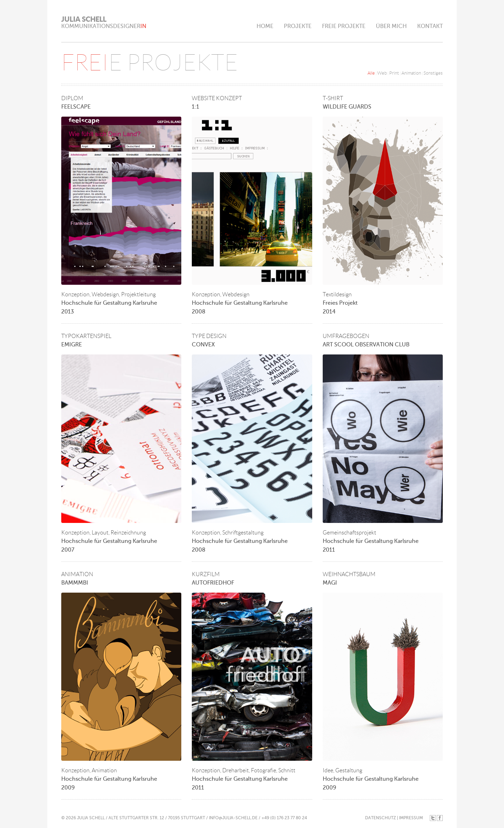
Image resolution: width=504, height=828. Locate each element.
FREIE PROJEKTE (344, 26)
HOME (265, 26)
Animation (411, 73)
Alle (371, 73)
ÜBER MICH (391, 26)
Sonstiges (433, 73)
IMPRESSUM (411, 818)
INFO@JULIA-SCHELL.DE (233, 818)
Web (382, 73)
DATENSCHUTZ (380, 818)
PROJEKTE (298, 26)
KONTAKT (430, 26)
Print (394, 73)
